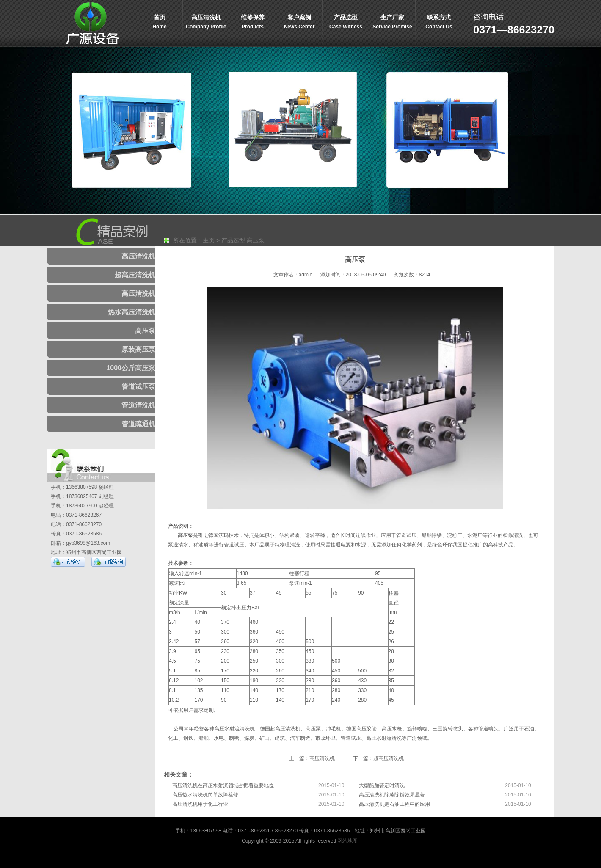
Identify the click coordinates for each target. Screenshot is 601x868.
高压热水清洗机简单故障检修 (205, 795)
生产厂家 (392, 23)
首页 (160, 23)
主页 (209, 240)
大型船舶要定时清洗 (382, 785)
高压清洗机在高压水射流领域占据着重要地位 (223, 785)
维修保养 (253, 23)
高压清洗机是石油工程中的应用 (394, 804)
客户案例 (299, 23)
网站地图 (347, 841)
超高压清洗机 (389, 758)
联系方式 (439, 23)
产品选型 (346, 23)
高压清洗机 (206, 23)
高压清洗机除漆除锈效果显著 (392, 795)
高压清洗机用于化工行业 (200, 804)
